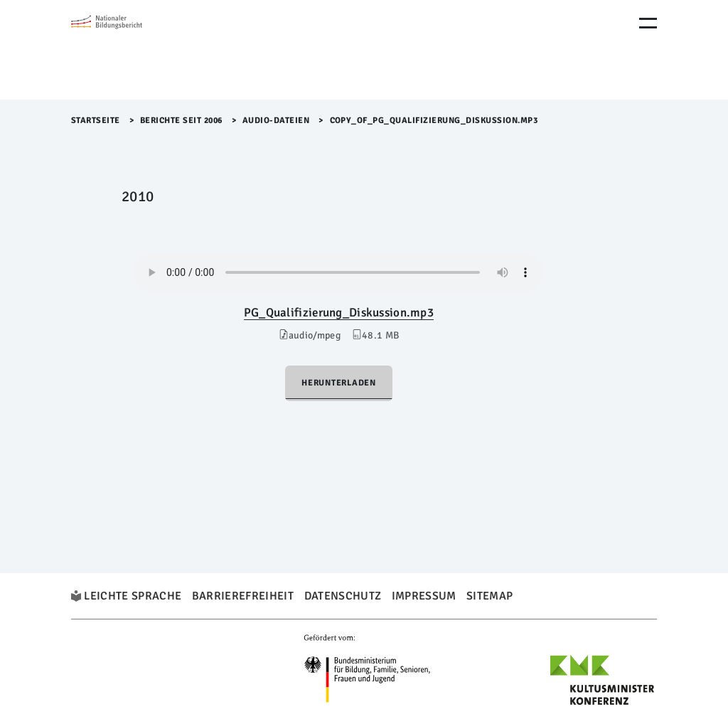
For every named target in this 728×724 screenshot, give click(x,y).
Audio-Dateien (276, 121)
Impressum (424, 596)
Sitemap (489, 596)
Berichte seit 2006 (181, 121)
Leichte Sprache (133, 596)
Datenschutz (343, 596)
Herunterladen (339, 383)
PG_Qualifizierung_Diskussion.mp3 (339, 313)
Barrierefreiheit (243, 596)
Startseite (96, 121)
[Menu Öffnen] (648, 23)
